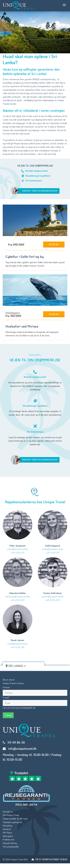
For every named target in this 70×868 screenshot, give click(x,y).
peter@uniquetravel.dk (18, 549)
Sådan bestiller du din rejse (15, 819)
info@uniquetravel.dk (22, 749)
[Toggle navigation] (64, 5)
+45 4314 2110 (17, 647)
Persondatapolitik (11, 847)
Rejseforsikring (10, 843)
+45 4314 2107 (17, 600)
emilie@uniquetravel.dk (52, 549)
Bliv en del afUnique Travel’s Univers (13, 681)
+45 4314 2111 (53, 553)
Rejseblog (7, 826)
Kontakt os (8, 812)
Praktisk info (8, 839)
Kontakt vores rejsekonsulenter (35, 191)
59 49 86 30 (16, 742)
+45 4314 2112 (17, 553)
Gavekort (7, 829)
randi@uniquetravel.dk (18, 644)
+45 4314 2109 (52, 600)
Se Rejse (54, 244)
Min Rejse (7, 833)
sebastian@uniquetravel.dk (17, 596)
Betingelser (8, 836)
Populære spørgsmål (12, 822)
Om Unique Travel (11, 815)
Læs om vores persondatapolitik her (19, 708)
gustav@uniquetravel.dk (53, 596)
